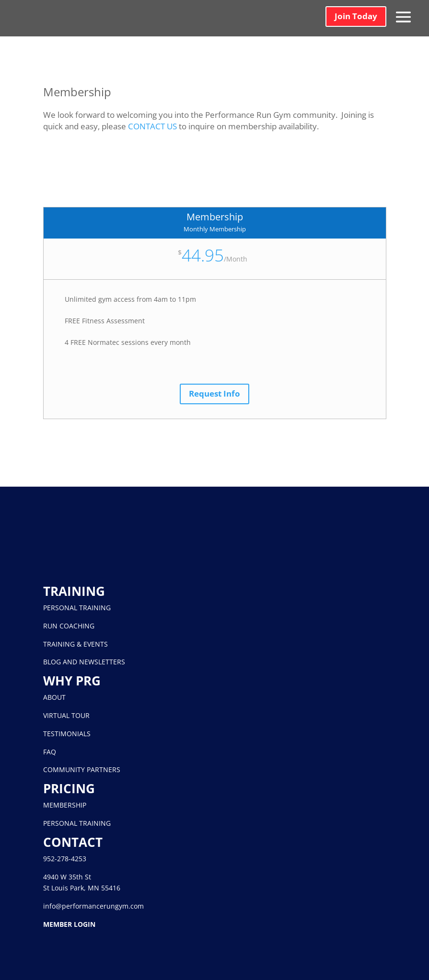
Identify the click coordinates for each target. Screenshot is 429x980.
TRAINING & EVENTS (75, 644)
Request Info (214, 393)
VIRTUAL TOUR (66, 715)
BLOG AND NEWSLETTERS (84, 662)
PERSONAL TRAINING (77, 608)
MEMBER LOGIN (69, 924)
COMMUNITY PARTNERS (82, 769)
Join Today (356, 16)
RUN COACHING (69, 626)
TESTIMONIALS (67, 734)
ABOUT (54, 697)
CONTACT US (152, 126)
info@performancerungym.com (93, 906)
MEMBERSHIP (65, 805)
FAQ (50, 752)
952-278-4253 (65, 859)
